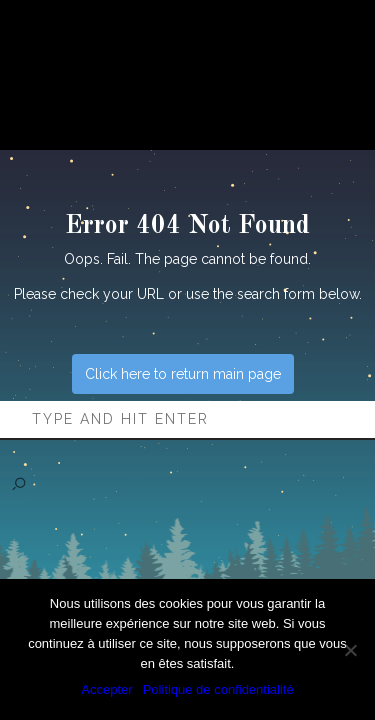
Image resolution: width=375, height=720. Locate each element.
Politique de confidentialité (218, 689)
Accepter (106, 689)
